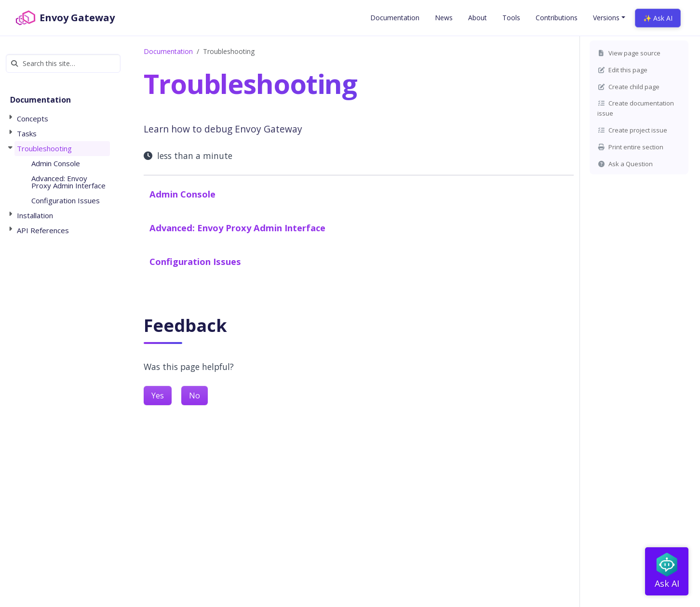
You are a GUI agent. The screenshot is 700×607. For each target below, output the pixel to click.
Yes (158, 396)
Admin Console (182, 194)
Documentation (168, 51)
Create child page (628, 87)
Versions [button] (606, 18)
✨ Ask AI (658, 18)
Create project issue (632, 130)
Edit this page (622, 70)
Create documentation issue (636, 108)
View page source (629, 53)
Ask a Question (625, 164)
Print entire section (630, 147)
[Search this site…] (63, 63)
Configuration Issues (195, 261)
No (195, 396)
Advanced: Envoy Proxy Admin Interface (237, 228)
